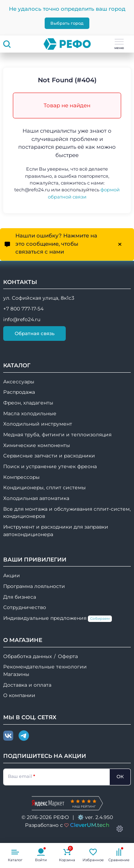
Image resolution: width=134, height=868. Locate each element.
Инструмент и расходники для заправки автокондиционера (56, 531)
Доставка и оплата (27, 685)
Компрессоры (21, 477)
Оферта (68, 656)
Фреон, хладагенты (28, 403)
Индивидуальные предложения (58, 619)
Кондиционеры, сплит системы (44, 487)
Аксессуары (19, 382)
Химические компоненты (37, 445)
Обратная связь (35, 333)
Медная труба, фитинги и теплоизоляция (57, 435)
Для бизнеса (20, 597)
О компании (19, 695)
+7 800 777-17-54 (23, 309)
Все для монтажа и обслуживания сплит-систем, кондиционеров (67, 513)
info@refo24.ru (22, 319)
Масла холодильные (30, 413)
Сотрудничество (25, 607)
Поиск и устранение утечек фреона (50, 466)
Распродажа (19, 392)
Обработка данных (28, 656)
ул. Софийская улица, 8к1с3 (39, 298)
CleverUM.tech (90, 825)
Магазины (16, 674)
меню (119, 44)
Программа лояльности (34, 586)
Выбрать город (67, 23)
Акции (12, 575)
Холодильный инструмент (38, 424)
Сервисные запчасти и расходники (49, 456)
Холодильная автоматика (36, 498)
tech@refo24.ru (32, 190)
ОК (120, 776)
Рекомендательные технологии (45, 667)
